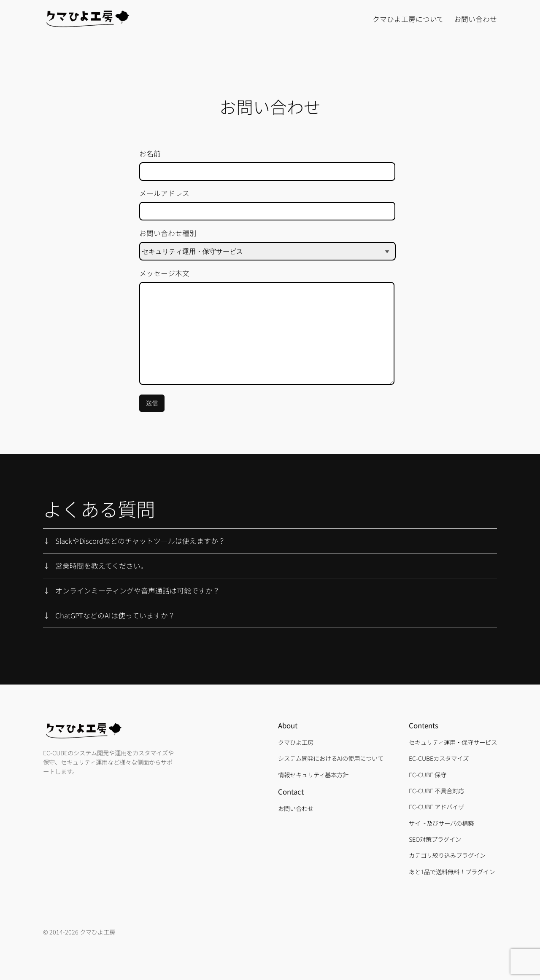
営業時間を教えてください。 (101, 566)
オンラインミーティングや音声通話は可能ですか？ (138, 591)
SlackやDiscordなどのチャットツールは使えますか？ (140, 541)
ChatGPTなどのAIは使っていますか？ (115, 615)
